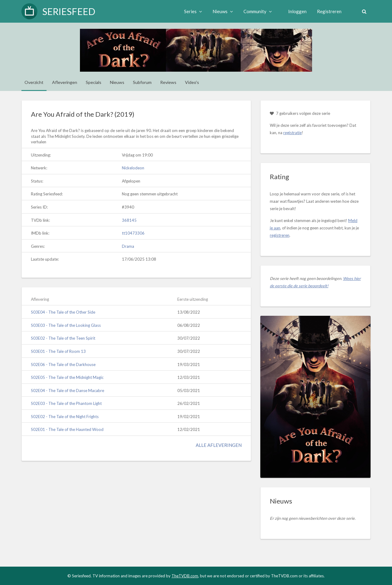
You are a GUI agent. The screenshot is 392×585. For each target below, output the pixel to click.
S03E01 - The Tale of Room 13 (58, 351)
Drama (128, 246)
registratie (292, 133)
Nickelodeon (133, 168)
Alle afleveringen (219, 445)
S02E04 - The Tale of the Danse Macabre (68, 391)
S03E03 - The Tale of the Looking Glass (66, 325)
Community (257, 11)
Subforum (142, 82)
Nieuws (222, 11)
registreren (280, 235)
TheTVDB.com (185, 576)
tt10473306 (133, 233)
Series (192, 11)
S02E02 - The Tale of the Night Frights (65, 417)
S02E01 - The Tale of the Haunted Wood (67, 429)
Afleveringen (65, 82)
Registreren (329, 11)
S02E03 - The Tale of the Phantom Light (66, 403)
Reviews (168, 82)
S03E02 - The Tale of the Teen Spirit (63, 338)
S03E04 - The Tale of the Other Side (63, 312)
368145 (129, 220)
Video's (192, 82)
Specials (94, 82)
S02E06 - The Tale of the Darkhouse (63, 364)
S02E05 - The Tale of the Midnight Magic (67, 377)
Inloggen (297, 11)
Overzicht (34, 82)
